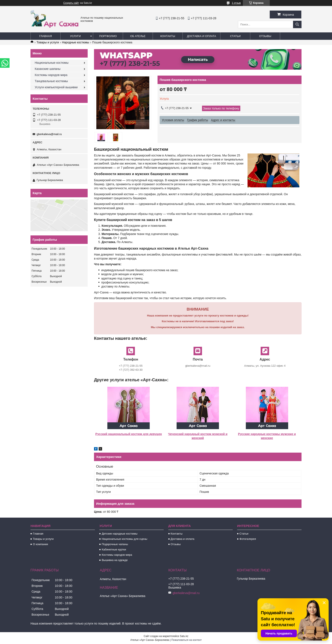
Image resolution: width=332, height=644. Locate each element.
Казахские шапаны (48, 69)
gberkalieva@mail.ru (49, 134)
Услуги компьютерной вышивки (56, 87)
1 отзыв (236, 3)
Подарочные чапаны (115, 544)
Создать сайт (71, 3)
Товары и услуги (48, 42)
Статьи (235, 36)
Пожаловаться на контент (186, 640)
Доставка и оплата (201, 36)
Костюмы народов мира (51, 75)
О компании (40, 544)
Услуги (75, 36)
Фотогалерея (248, 539)
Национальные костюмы (52, 63)
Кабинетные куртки (114, 549)
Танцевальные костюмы (51, 81)
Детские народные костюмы (120, 534)
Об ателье (138, 36)
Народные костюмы (76, 42)
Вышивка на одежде (115, 560)
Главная (46, 36)
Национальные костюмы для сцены (124, 539)
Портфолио (108, 36)
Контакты (168, 36)
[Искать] (297, 24)
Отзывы (265, 36)
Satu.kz (184, 636)
